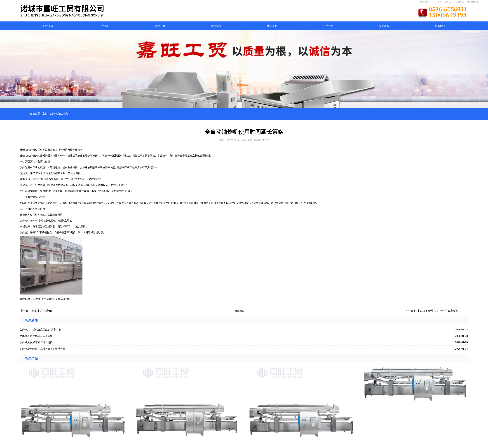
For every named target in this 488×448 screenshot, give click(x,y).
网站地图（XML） (428, 2)
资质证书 (384, 26)
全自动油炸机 (473, 2)
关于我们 (104, 26)
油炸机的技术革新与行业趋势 (36, 342)
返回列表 (239, 311)
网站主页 (48, 26)
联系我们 (440, 26)
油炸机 (448, 2)
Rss (440, 2)
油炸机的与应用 (42, 311)
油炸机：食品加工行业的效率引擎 (438, 311)
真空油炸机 (459, 2)
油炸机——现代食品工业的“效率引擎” (41, 330)
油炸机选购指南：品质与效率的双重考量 (43, 349)
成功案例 (272, 26)
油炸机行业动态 (59, 114)
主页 (45, 114)
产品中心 (160, 26)
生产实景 (328, 26)
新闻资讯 (216, 26)
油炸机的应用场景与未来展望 (36, 336)
